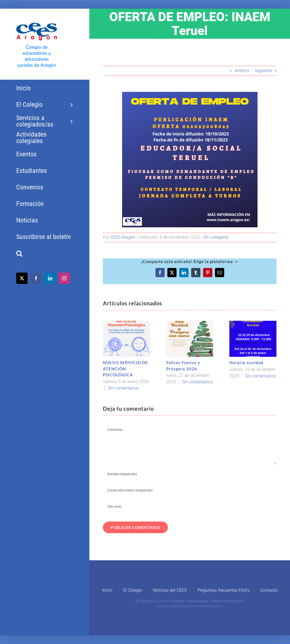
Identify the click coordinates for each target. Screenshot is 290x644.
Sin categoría (216, 237)
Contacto (269, 590)
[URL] (190, 507)
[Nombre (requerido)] (190, 474)
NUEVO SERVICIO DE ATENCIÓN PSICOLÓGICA (126, 369)
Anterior (242, 71)
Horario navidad (246, 363)
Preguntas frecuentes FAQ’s (223, 590)
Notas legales (197, 601)
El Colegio (133, 590)
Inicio (107, 590)
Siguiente (263, 71)
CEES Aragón (123, 237)
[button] (45, 253)
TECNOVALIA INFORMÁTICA (206, 606)
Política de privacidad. (227, 601)
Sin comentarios (123, 388)
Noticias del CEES (170, 590)
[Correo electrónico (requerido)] (190, 490)
